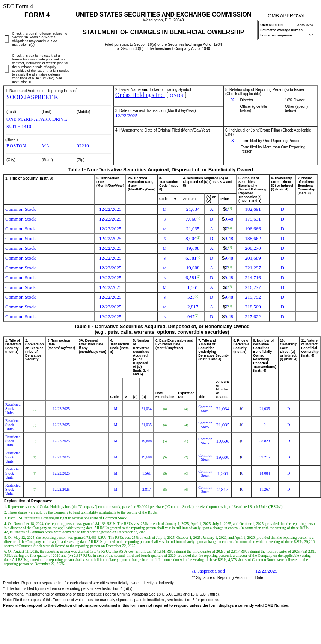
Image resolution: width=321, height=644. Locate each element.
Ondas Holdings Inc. (140, 95)
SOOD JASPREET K (32, 97)
